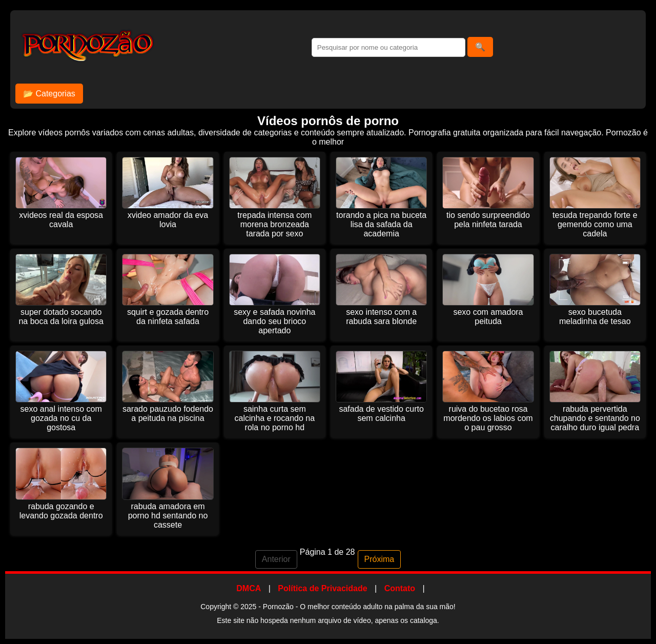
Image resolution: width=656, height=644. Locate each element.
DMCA (249, 588)
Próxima (380, 559)
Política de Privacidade (322, 588)
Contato (400, 588)
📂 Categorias (49, 94)
